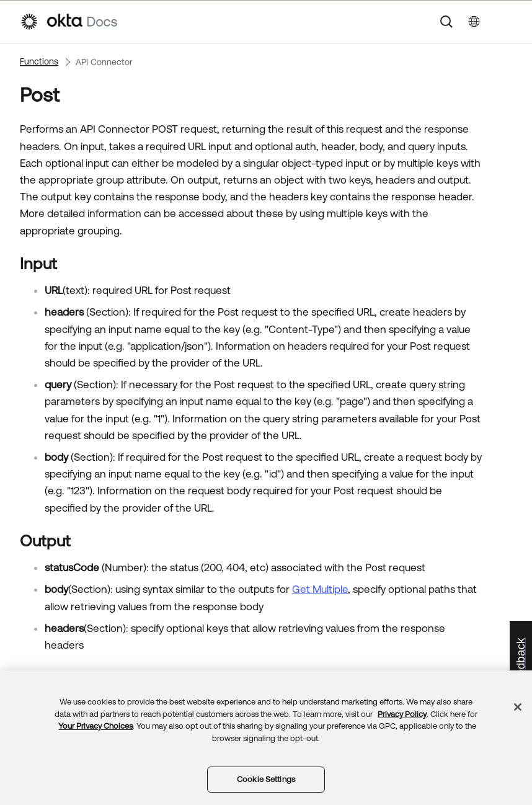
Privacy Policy (402, 714)
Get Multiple (320, 589)
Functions (39, 61)
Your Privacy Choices (95, 726)
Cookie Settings (266, 779)
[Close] (518, 707)
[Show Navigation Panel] (506, 22)
